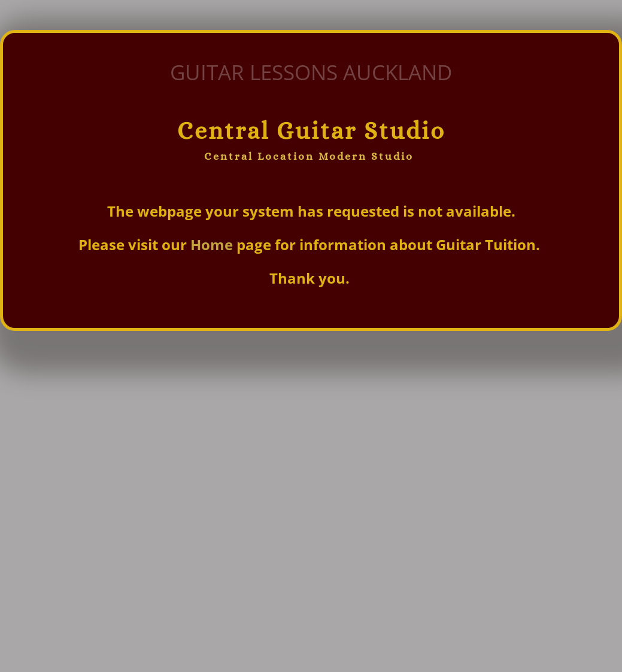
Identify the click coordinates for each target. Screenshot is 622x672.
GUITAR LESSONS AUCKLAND (311, 72)
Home (213, 244)
